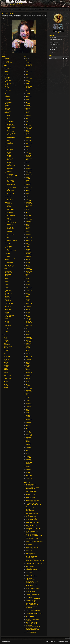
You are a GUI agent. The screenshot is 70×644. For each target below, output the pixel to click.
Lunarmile (6, 368)
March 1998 (28, 430)
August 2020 (28, 108)
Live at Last (9, 157)
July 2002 (27, 364)
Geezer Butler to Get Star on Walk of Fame (34, 571)
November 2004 (29, 323)
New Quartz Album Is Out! (31, 517)
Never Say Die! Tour (9, 304)
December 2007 (29, 270)
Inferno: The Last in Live (11, 188)
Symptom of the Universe (11, 133)
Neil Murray (7, 97)
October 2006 (28, 289)
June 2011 (28, 210)
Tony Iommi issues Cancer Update (32, 619)
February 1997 (28, 443)
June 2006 (28, 295)
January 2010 (28, 235)
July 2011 (27, 208)
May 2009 (27, 246)
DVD (5, 354)
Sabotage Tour (8, 307)
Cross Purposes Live (11, 142)
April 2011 (27, 213)
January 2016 (28, 142)
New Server (28, 509)
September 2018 (29, 123)
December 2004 (29, 321)
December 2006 (29, 286)
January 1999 (28, 418)
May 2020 (27, 113)
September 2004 (29, 326)
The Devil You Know (10, 123)
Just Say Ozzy (9, 221)
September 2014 (29, 158)
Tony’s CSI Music (29, 621)
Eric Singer (7, 104)
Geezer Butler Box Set (30, 533)
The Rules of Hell (10, 124)
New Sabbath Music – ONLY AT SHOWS (33, 599)
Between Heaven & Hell (11, 139)
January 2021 (28, 105)
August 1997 (28, 440)
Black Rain (9, 207)
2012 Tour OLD (8, 317)
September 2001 (29, 377)
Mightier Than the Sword (11, 174)
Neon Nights (9, 120)
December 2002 (29, 356)
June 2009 (28, 245)
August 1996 (28, 450)
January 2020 (28, 116)
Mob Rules (9, 155)
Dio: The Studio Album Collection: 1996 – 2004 (35, 561)
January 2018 (28, 126)
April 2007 (27, 280)
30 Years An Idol (29, 572)
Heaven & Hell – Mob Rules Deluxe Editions (34, 542)
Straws (8, 238)
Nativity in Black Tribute (10, 265)
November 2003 (29, 340)
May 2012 (27, 196)
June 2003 (28, 348)
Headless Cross (10, 148)
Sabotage (8, 164)
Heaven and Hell (10, 158)
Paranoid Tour (8, 312)
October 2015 (28, 145)
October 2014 (28, 157)
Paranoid (8, 170)
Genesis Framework (57, 641)
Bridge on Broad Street (30, 567)
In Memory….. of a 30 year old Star (32, 594)
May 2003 (27, 349)
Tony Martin (7, 95)
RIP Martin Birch (29, 546)
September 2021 (29, 97)
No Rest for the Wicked (11, 223)
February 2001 (28, 387)
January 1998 (28, 433)
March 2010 (28, 232)
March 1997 (28, 442)
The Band (13, 9)
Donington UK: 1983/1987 (12, 176)
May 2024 (27, 76)
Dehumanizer (9, 145)
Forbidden (9, 141)
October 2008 (28, 257)
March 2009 (28, 249)
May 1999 (27, 412)
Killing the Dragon (10, 183)
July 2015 (27, 148)
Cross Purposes (10, 144)
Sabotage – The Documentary (31, 525)
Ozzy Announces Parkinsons (31, 556)
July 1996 (27, 452)
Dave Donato (8, 85)
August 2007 (28, 274)
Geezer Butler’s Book (30, 508)
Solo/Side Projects (7, 379)
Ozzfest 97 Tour (8, 289)
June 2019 (28, 120)
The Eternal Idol (10, 149)
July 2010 (27, 226)
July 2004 (27, 329)
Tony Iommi (7, 92)
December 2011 (29, 204)
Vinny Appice (8, 70)
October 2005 (28, 307)
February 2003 (28, 354)
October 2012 (28, 189)
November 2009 (29, 238)
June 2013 (28, 179)
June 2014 (28, 161)
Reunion (8, 136)
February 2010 (28, 233)
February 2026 (28, 63)
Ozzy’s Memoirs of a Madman (31, 628)
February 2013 (28, 183)
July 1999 (27, 411)
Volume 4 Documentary (30, 490)
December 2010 (29, 218)
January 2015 (28, 154)
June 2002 (28, 365)
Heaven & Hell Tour (9, 302)
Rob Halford (7, 89)
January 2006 (28, 302)
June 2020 (28, 111)
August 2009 (28, 242)
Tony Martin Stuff (29, 608)
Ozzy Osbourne (8, 99)
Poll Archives (8, 327)
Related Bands (7, 374)
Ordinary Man (9, 204)
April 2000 (27, 399)
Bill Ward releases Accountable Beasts (33, 611)
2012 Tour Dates (8, 274)
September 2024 (29, 73)
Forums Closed (28, 530)
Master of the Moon (10, 180)
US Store (7, 321)
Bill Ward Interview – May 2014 (32, 631)
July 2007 (27, 276)
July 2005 (27, 311)
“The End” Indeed (29, 493)
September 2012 (29, 191)
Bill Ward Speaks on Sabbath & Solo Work (34, 614)
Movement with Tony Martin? (31, 600)
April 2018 (27, 124)
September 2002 (29, 361)
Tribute (8, 226)
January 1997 (28, 445)
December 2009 (29, 236)
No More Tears (9, 220)
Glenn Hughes (8, 91)
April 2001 (27, 384)
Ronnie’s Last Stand (29, 562)
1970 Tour (7, 314)
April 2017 (27, 135)
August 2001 (28, 379)
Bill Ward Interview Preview (31, 633)
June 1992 (28, 468)
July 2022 (27, 91)
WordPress (64, 641)
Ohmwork (8, 243)
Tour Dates (29, 9)
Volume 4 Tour (8, 309)
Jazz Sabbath (28, 555)
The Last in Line (10, 199)
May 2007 (27, 279)
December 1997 (29, 434)
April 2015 (27, 151)
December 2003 (29, 339)
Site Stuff (5, 377)
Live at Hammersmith (11, 127)
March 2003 (28, 352)
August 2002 (28, 362)
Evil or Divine (9, 179)
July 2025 (27, 67)
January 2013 (28, 185)
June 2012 (28, 195)
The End (8, 116)
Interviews (7, 64)
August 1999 (28, 409)
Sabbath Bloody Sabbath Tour (11, 308)
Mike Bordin (7, 73)
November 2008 (29, 255)
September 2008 (29, 258)
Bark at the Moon (10, 227)
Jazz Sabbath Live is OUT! (31, 484)
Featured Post (6, 355)
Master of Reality (10, 168)
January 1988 (28, 474)
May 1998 (27, 427)
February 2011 (28, 215)
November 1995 (29, 462)
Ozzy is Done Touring (30, 511)
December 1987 (29, 475)
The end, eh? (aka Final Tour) (31, 606)
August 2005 (28, 309)
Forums (5, 268)
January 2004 (28, 337)
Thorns (8, 255)
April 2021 (27, 102)
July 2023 (27, 80)
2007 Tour (7, 280)
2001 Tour (7, 285)
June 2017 (28, 133)
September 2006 (29, 290)
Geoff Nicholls (8, 98)
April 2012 (27, 198)
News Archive (8, 61)
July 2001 (27, 380)
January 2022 (28, 95)
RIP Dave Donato (29, 537)
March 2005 (28, 317)
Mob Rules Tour (8, 301)
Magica (8, 186)
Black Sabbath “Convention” (31, 593)
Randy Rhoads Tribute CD (31, 618)
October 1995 (28, 464)
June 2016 (28, 139)
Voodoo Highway (10, 262)
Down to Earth (9, 214)
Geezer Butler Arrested (30, 616)
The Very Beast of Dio (11, 185)
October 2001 (28, 376)
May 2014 (27, 163)
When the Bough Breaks (11, 239)
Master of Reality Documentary (32, 521)
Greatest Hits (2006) (10, 132)
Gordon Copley (8, 79)
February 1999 (28, 417)
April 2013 (27, 182)
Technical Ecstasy (10, 161)
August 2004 (28, 327)
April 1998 (27, 428)
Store (35, 9)
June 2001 (28, 381)
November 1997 (29, 436)
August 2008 (28, 260)
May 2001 (27, 383)
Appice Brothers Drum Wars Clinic (32, 630)
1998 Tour (7, 287)
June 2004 (28, 330)
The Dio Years (9, 129)
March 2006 (28, 299)
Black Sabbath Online (34, 4)
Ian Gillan (7, 86)
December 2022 (29, 86)
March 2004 (28, 334)
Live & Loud (9, 218)
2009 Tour (7, 277)
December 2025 (29, 64)
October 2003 (28, 342)
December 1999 (29, 405)
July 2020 (27, 110)
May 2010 (27, 229)
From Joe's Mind (7, 356)
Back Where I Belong (11, 258)
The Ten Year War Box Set (31, 580)
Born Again (9, 152)
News (7, 9)
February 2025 (28, 70)
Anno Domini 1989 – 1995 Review (32, 500)
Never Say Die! (10, 160)
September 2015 (29, 146)
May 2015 (27, 149)
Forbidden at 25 (29, 550)
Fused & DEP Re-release (30, 499)
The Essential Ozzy (10, 211)
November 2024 (29, 72)
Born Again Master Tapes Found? (32, 531)
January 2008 (28, 268)
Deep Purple (6, 351)
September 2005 (29, 308)
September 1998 (29, 424)
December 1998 (29, 420)
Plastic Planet (9, 246)
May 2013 (27, 180)
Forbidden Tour (8, 290)
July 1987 (27, 477)
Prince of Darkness (10, 210)
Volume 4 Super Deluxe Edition (32, 539)
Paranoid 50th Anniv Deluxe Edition (32, 547)
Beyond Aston (9, 236)
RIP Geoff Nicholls (29, 586)
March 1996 (28, 456)
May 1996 (27, 453)
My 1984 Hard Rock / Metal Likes (32, 624)
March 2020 (28, 114)
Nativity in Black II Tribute (10, 267)
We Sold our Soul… (10, 163)
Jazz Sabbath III (29, 496)
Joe (26, 58)
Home (3, 9)
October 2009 (28, 239)
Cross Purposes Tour (9, 292)
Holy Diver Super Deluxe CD (31, 520)
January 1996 (28, 459)
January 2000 (28, 403)
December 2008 (29, 254)
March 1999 (28, 415)
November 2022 (29, 88)
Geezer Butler (8, 76)
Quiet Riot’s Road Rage (30, 575)
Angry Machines (10, 189)
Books (5, 343)
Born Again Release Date (30, 515)
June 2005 (28, 312)
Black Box (8, 130)
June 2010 (28, 227)
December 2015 (29, 144)
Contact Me (49, 9)
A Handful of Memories (30, 527)
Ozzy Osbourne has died (30, 489)
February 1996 (28, 458)
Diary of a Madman (10, 230)
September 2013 (29, 174)
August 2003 (28, 345)
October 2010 (28, 221)
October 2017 (28, 129)
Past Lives (9, 135)
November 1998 (29, 421)
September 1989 (29, 471)
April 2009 (27, 248)
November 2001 (29, 374)
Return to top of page (6, 641)
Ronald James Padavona (30, 553)
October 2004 (28, 324)
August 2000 (28, 393)
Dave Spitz (7, 105)
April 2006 (27, 298)
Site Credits (7, 330)
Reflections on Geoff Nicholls (31, 584)
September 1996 (29, 449)
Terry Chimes (8, 77)
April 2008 (27, 265)
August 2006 (28, 292)
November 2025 (29, 66)
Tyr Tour (7, 295)
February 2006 (28, 301)
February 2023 (28, 85)
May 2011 (27, 211)
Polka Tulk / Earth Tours (10, 315)
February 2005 (28, 318)
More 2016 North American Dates (32, 605)
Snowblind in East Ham (30, 495)
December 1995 (29, 461)
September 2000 (29, 392)
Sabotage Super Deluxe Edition (32, 534)
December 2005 (29, 304)
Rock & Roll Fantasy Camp (31, 603)
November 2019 (29, 117)
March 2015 (28, 152)
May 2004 (27, 332)
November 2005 (29, 305)
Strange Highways (10, 191)
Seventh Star (9, 151)
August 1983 (28, 480)
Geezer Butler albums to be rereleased (33, 543)
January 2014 (28, 168)
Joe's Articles (6, 365)
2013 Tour (7, 386)
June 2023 (28, 82)
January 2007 (28, 285)
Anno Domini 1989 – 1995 (31, 502)
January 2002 (28, 371)
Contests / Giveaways (8, 346)
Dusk (8, 261)
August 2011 (28, 207)
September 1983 (29, 478)
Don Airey (7, 69)
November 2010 (29, 220)
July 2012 (27, 193)
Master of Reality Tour (9, 311)
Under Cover (9, 208)
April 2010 (27, 230)
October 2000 (28, 390)
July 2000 (27, 395)
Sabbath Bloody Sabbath (11, 166)
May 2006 (27, 296)
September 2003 (29, 343)
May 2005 (27, 314)
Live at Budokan (10, 213)
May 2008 (27, 264)
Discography (21, 9)
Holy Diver (9, 201)
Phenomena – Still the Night (31, 518)
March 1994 (28, 467)
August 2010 (28, 224)
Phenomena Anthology (30, 558)
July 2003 (27, 346)
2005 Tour (7, 282)
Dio (6, 173)
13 (7, 117)
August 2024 (28, 74)
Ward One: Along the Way (12, 240)
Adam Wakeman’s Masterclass (32, 622)
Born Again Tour (8, 299)
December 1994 (29, 465)
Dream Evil (9, 195)
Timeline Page (8, 67)
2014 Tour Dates (8, 271)
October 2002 (28, 359)
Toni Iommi (6, 380)
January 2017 (28, 136)
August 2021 (28, 98)
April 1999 (27, 414)
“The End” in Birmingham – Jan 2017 (33, 589)
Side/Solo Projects (7, 376)
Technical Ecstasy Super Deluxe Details (33, 528)
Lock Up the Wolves (10, 193)
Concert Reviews (7, 345)
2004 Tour (7, 283)
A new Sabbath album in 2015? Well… (33, 627)
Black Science (9, 245)
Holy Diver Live (10, 177)
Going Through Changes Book (31, 568)
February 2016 (28, 141)
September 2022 (29, 89)
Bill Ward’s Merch (29, 578)
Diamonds (9, 192)
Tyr (7, 146)
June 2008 (28, 262)
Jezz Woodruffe (8, 111)
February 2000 (28, 402)
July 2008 (27, 261)
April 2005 (27, 315)
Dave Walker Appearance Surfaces (32, 487)
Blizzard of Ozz (10, 232)
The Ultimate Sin (10, 224)
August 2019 (28, 119)
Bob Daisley (7, 82)
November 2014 (29, 155)
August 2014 (28, 160)
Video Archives (8, 326)
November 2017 (29, 127)
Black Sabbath (8, 114)
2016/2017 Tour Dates (9, 273)
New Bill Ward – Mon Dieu (31, 512)
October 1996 (28, 448)
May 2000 (27, 398)
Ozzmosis (8, 217)
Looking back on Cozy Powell (31, 569)
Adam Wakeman (8, 107)
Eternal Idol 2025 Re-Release (31, 492)
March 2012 (28, 199)
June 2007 (28, 277)
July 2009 (27, 243)
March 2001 (28, 386)
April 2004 (27, 333)
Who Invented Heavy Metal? (31, 609)
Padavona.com (28, 552)
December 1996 (29, 446)
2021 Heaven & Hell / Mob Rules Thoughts (34, 536)
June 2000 (28, 396)
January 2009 (28, 252)
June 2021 (28, 101)
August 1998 (28, 426)
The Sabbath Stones (11, 138)
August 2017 (28, 130)
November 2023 (29, 79)
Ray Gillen (7, 88)
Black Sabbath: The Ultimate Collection (33, 587)
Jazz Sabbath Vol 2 (29, 524)
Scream (8, 205)
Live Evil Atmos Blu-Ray (30, 497)
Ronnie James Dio (9, 83)
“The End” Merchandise (30, 591)
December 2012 (29, 186)
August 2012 (28, 192)
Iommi (8, 252)
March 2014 (28, 166)
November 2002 (29, 358)
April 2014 (27, 164)
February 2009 (28, 251)
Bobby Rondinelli (8, 102)
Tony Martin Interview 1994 (31, 540)
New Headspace (29, 597)
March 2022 (28, 94)
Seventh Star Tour (9, 298)
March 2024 (28, 77)
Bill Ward (7, 110)
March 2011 (28, 214)
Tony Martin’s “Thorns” (30, 544)
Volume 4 (8, 167)
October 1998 (28, 423)
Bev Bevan (7, 72)
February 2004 (28, 336)
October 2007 (28, 273)
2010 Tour (7, 276)
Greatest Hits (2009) (10, 121)
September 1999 (29, 408)
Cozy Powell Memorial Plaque (31, 602)
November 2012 (29, 188)
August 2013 (28, 176)
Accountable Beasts (10, 235)
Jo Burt (6, 74)
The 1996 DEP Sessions (11, 251)
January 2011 (28, 217)
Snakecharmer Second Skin (31, 583)
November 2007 (29, 271)
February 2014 (28, 167)
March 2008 (28, 267)
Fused (8, 249)
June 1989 (28, 473)
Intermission (9, 196)
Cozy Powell (8, 101)
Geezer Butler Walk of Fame (31, 590)
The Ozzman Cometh (11, 215)
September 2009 (29, 240)
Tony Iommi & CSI (29, 625)
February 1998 (28, 431)
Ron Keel (7, 94)
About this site (6, 58)
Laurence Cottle (8, 80)
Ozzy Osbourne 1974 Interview (32, 503)
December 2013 (29, 170)
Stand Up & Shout (10, 182)
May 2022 (27, 92)
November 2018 (29, 121)
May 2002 (27, 367)
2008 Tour (7, 279)
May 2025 (27, 69)
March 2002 (28, 370)
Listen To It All (6, 367)
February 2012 (28, 201)
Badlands (7, 260)
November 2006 (29, 287)
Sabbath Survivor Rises (30, 559)
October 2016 (28, 138)
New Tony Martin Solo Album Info (32, 581)
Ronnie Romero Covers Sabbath (32, 514)
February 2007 (28, 283)
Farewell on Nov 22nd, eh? (31, 615)
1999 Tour (7, 286)
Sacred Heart (9, 198)
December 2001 (29, 373)
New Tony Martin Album (30, 549)
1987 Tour (7, 296)
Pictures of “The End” (30, 596)
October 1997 (28, 437)
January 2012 (28, 202)
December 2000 (29, 389)
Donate (7, 329)
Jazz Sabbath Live (29, 486)
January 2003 (28, 355)
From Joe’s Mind (8, 63)
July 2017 (27, 132)
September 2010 (29, 223)
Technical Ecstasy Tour (10, 305)
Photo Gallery (6, 318)
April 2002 (27, 368)
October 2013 (28, 173)
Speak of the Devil (10, 229)
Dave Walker (8, 108)
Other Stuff (41, 9)
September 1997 (29, 439)
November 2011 (29, 205)
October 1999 (28, 406)
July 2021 (27, 99)
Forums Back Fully (29, 574)
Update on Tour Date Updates (31, 577)
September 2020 (29, 107)
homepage (6, 17)
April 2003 (27, 351)
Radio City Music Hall (11, 126)
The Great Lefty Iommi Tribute (31, 612)
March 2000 (28, 401)
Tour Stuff (6, 384)
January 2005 (28, 320)
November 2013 (29, 171)
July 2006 (27, 293)
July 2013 (27, 177)
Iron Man (8, 119)
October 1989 (28, 470)
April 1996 (27, 455)
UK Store (7, 323)
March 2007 (28, 282)
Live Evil (8, 154)
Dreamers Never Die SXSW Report (32, 522)
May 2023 (27, 83)
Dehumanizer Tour (9, 293)
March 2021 (28, 104)
